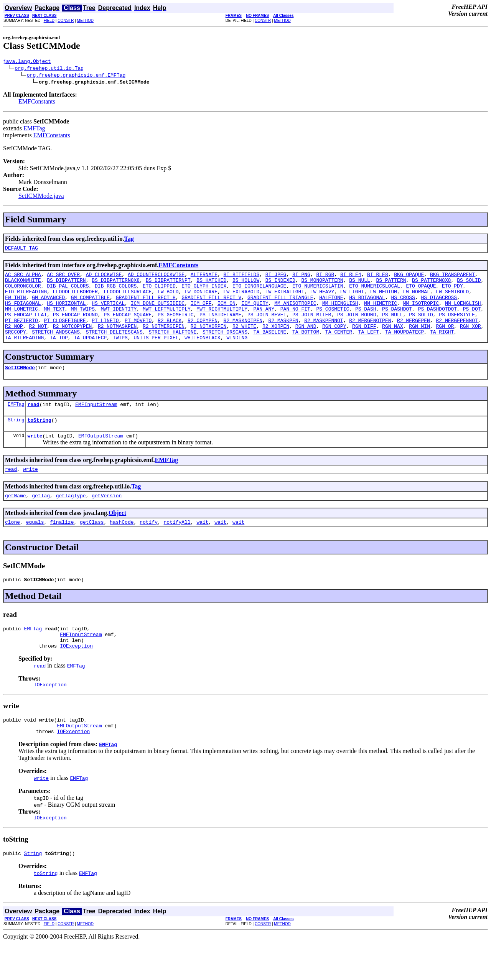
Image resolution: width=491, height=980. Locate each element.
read (33, 423)
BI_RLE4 (351, 278)
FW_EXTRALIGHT (285, 298)
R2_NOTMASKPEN (117, 340)
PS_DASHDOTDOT (437, 319)
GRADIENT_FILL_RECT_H (146, 305)
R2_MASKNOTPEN (243, 333)
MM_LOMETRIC (21, 319)
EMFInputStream (96, 423)
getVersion (107, 518)
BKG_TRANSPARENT (452, 278)
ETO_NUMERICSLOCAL (375, 291)
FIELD (49, 21)
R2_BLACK (170, 333)
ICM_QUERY (255, 312)
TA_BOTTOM (306, 347)
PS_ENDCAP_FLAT (26, 326)
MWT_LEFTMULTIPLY (167, 319)
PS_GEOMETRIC (176, 326)
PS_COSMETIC (333, 319)
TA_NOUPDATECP (404, 347)
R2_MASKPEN (283, 333)
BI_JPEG (276, 278)
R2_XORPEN (276, 340)
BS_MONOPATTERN (322, 284)
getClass (92, 546)
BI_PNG (301, 278)
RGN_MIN (419, 340)
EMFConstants (37, 103)
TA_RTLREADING (24, 354)
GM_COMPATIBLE (90, 305)
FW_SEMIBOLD (452, 298)
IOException (76, 676)
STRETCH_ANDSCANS (56, 347)
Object (117, 536)
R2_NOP (14, 340)
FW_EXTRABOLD (242, 298)
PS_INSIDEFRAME (220, 326)
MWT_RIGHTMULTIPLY (222, 319)
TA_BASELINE (270, 347)
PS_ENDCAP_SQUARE (128, 326)
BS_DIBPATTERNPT (168, 284)
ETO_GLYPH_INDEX (204, 291)
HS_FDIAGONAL (23, 312)
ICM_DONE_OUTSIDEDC (158, 312)
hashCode (122, 546)
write (35, 456)
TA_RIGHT (442, 347)
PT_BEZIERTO (21, 333)
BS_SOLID (469, 284)
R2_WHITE (244, 340)
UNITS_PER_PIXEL (156, 354)
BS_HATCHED (211, 284)
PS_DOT (472, 319)
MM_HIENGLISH (340, 312)
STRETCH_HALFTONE (172, 347)
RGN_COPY (334, 340)
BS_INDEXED (280, 284)
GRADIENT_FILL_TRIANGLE (280, 305)
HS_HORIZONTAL (66, 312)
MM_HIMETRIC (381, 312)
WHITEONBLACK (203, 354)
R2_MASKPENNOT (324, 333)
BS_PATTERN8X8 (431, 284)
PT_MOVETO (138, 333)
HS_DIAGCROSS (439, 305)
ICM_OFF (201, 312)
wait (202, 546)
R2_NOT (38, 340)
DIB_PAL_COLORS (68, 291)
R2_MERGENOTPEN (370, 333)
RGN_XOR (470, 340)
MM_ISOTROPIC (421, 312)
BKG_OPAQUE (409, 278)
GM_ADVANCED (48, 305)
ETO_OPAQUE (421, 291)
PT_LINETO (105, 333)
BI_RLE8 (378, 278)
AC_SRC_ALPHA (23, 278)
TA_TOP (59, 354)
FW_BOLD (168, 298)
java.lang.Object (27, 62)
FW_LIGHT (352, 298)
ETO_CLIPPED (159, 291)
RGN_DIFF (364, 340)
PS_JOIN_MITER (312, 326)
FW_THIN (16, 305)
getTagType (71, 518)
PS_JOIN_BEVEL (267, 326)
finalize (62, 546)
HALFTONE (331, 305)
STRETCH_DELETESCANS (114, 347)
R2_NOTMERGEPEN (164, 340)
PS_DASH (366, 319)
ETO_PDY (452, 291)
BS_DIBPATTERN (66, 284)
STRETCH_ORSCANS (225, 347)
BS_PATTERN (391, 284)
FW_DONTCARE (201, 298)
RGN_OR (445, 340)
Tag (129, 240)
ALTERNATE (204, 278)
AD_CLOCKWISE (104, 278)
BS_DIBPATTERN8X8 (116, 284)
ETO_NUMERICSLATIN (318, 291)
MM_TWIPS (83, 319)
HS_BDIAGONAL (367, 305)
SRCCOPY (16, 347)
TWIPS (120, 354)
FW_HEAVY (322, 298)
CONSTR (66, 21)
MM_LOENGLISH (463, 312)
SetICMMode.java (41, 197)
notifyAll (177, 546)
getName (16, 518)
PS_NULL (393, 326)
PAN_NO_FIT (295, 319)
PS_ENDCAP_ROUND (75, 326)
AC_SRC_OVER (63, 278)
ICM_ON (227, 312)
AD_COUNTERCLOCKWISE (156, 278)
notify (149, 546)
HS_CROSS (403, 305)
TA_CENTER (339, 347)
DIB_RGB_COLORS (116, 291)
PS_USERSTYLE (457, 326)
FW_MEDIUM (384, 298)
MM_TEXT (54, 319)
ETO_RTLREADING (26, 298)
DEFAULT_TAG (21, 250)
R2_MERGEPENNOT (457, 333)
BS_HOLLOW (246, 284)
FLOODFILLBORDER (75, 298)
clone (12, 546)
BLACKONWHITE (23, 284)
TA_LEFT (369, 347)
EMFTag (34, 129)
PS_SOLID (421, 326)
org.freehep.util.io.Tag (49, 69)
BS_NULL (360, 284)
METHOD (85, 21)
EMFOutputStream (101, 456)
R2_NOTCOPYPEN (72, 340)
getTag (41, 518)
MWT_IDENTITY (119, 319)
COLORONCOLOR (23, 291)
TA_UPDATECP (90, 354)
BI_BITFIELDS (241, 278)
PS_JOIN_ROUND (357, 326)
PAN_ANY (264, 319)
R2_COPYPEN (203, 333)
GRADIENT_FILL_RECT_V (211, 305)
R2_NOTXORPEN (209, 340)
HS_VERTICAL (108, 312)
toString (39, 439)
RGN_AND (306, 340)
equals (35, 546)
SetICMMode (20, 385)
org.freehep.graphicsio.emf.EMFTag (76, 76)
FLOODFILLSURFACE (128, 298)
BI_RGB (325, 278)
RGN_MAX (393, 340)
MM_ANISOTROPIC (295, 312)
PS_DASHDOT (397, 319)
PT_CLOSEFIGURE (65, 333)
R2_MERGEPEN (414, 333)
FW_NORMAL (417, 298)
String (16, 439)
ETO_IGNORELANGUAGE (259, 291)
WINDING (237, 354)
